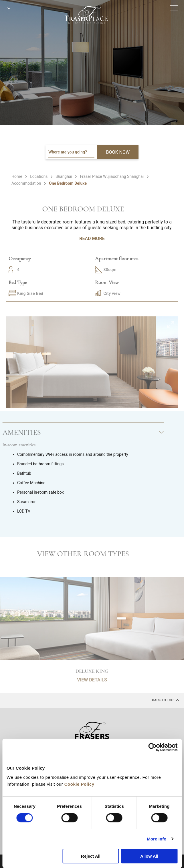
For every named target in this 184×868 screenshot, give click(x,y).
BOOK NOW (118, 152)
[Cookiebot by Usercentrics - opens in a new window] (152, 747)
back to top (166, 700)
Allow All (149, 856)
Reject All (91, 856)
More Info (157, 839)
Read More (92, 239)
